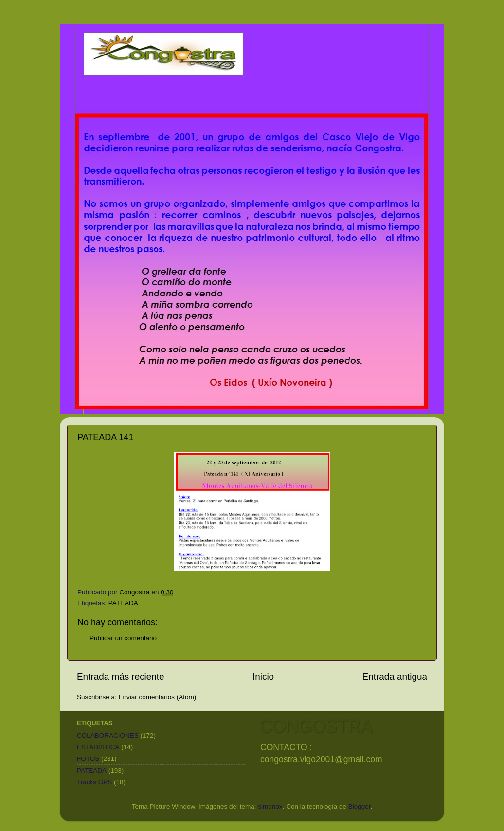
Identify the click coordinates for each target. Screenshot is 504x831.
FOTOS (88, 759)
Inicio (263, 676)
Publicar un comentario (123, 638)
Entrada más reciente (121, 676)
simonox (270, 806)
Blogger (360, 806)
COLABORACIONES (108, 735)
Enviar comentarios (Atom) (158, 697)
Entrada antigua (395, 676)
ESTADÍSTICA (98, 747)
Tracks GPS (94, 782)
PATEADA (123, 603)
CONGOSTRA (316, 726)
